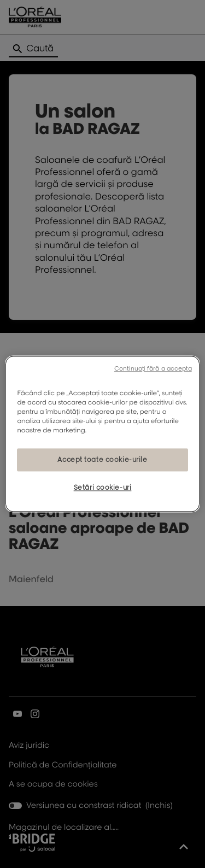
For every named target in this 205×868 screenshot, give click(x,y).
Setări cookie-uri (103, 488)
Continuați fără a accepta (153, 368)
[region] (102, 434)
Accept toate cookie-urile (102, 460)
